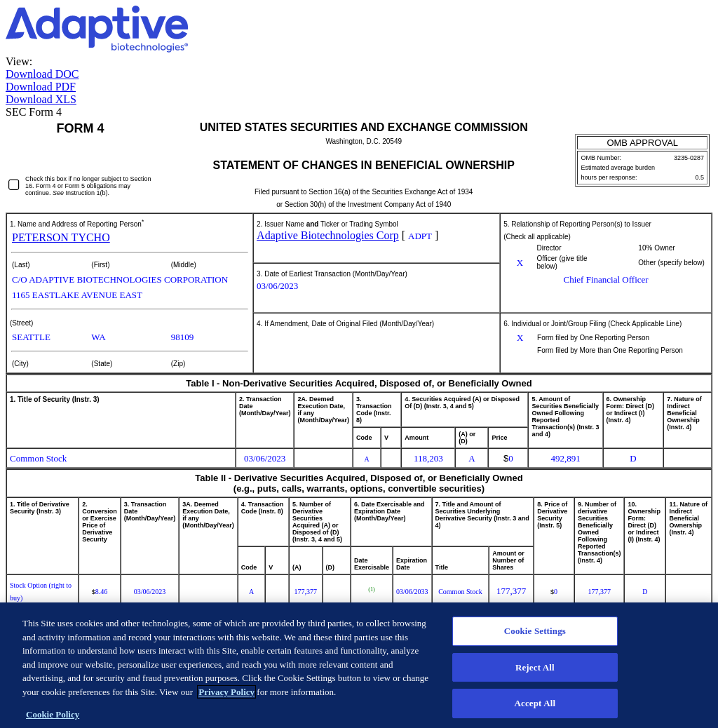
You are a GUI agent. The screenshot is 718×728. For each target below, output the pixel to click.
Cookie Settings (535, 638)
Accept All (535, 710)
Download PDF (41, 87)
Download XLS (41, 99)
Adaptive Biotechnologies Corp (328, 235)
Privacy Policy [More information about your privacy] (226, 698)
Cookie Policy (53, 721)
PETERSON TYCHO (61, 237)
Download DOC (42, 74)
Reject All (535, 674)
